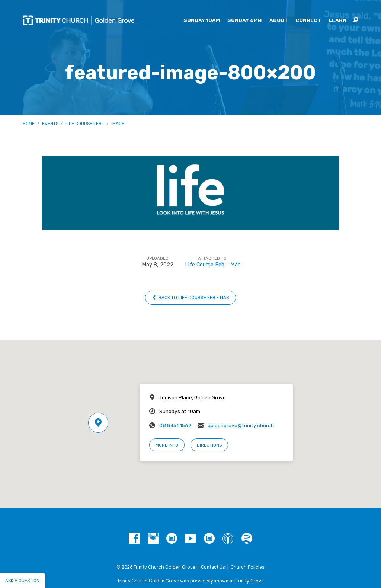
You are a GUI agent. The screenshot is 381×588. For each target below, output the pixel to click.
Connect (308, 20)
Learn (337, 20)
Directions (209, 445)
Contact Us (213, 567)
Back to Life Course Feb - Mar (191, 298)
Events (50, 124)
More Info (167, 445)
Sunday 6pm (244, 20)
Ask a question (22, 581)
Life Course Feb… (85, 124)
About (279, 20)
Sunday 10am (202, 20)
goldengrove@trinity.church (241, 425)
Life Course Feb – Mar (212, 265)
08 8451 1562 (175, 425)
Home (29, 124)
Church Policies (248, 567)
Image (118, 124)
